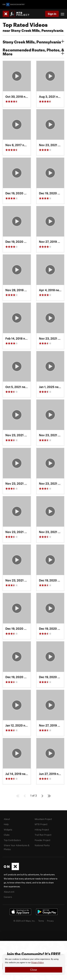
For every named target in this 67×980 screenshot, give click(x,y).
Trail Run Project (43, 835)
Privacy (50, 921)
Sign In (52, 14)
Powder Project (42, 840)
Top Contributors (12, 840)
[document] (33, 965)
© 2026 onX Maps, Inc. (24, 921)
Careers (8, 897)
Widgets (8, 830)
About (7, 819)
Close (34, 970)
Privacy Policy (37, 963)
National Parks (42, 845)
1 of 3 (34, 795)
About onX (9, 892)
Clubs (7, 835)
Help (6, 824)
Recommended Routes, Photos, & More (33, 51)
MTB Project (41, 824)
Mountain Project (43, 819)
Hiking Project (42, 830)
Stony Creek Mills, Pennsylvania (33, 41)
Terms (41, 921)
